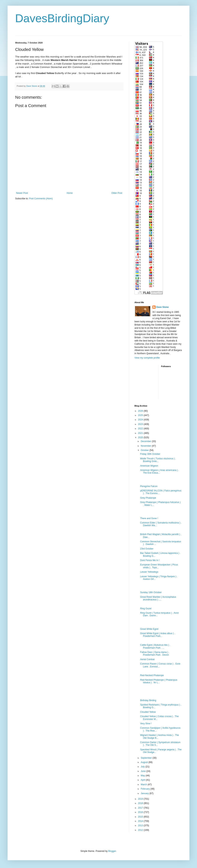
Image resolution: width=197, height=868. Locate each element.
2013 (141, 825)
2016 (141, 812)
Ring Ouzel (146, 609)
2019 (141, 799)
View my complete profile (147, 358)
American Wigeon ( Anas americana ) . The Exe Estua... (160, 471)
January (145, 793)
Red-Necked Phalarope (152, 675)
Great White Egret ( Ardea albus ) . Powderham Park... (158, 635)
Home (70, 193)
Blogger (112, 851)
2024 (141, 420)
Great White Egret (149, 629)
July (143, 767)
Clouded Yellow (148, 712)
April (143, 780)
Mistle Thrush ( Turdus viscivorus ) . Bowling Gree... (158, 460)
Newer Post (22, 193)
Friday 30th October (150, 454)
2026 (141, 411)
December (146, 441)
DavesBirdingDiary (62, 18)
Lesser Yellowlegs (149, 572)
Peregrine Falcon (149, 486)
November (146, 446)
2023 (141, 424)
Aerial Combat (147, 659)
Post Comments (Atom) (41, 199)
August (145, 762)
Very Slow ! (146, 724)
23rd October (147, 549)
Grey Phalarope (148, 498)
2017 (141, 808)
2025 (141, 415)
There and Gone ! (149, 518)
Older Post (117, 193)
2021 (141, 433)
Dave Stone (162, 307)
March (144, 784)
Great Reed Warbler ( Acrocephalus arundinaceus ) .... (158, 598)
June (143, 771)
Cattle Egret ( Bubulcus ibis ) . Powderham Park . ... (155, 646)
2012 (141, 830)
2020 (141, 438)
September (147, 758)
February (146, 789)
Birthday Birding (148, 700)
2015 (141, 817)
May (143, 776)
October (145, 450)
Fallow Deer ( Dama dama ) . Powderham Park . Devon (155, 654)
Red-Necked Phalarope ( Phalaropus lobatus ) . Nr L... (159, 681)
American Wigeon (149, 466)
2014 (141, 821)
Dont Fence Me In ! (150, 560)
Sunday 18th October (151, 592)
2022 (141, 429)
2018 (141, 803)
